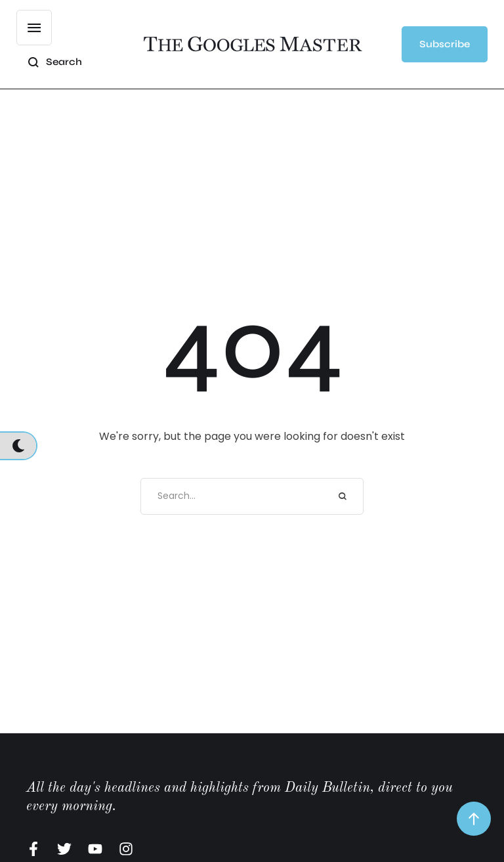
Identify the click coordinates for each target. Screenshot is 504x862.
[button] (445, 44)
